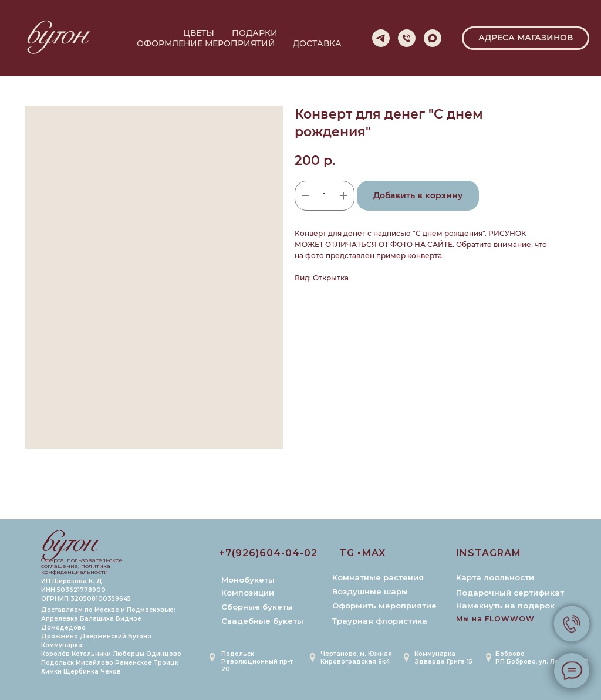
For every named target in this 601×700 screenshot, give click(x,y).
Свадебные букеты (262, 621)
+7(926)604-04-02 (268, 553)
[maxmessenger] (433, 38)
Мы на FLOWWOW (495, 619)
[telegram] (381, 38)
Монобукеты (248, 580)
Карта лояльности (495, 577)
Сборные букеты (257, 607)
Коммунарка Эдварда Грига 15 (443, 658)
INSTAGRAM (489, 553)
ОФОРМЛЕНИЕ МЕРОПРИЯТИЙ (206, 43)
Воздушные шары (370, 591)
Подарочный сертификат (510, 593)
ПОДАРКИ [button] (255, 33)
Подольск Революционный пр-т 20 (257, 662)
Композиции (248, 593)
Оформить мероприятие (384, 606)
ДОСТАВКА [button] (317, 43)
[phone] (407, 38)
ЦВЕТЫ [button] (199, 33)
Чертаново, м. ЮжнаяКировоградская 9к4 (356, 658)
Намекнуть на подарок (505, 606)
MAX (374, 553)
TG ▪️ (350, 553)
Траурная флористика (380, 621)
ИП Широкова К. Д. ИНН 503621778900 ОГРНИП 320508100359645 (86, 590)
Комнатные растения (378, 577)
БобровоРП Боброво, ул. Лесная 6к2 (542, 658)
